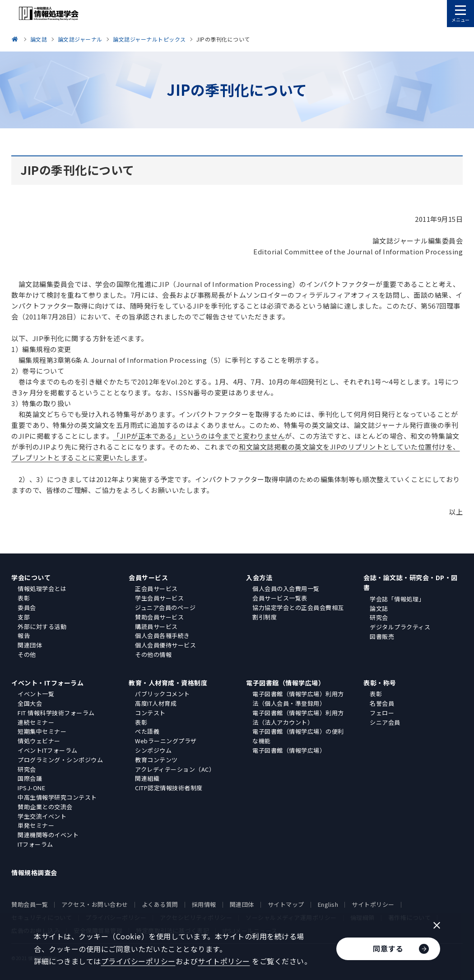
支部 (24, 617)
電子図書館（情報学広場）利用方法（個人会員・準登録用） (298, 699)
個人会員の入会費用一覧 (286, 588)
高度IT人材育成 (156, 703)
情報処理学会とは (42, 588)
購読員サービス (156, 626)
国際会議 (30, 778)
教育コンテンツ (156, 760)
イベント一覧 (36, 694)
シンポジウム (153, 750)
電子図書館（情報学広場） (285, 683)
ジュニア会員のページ (165, 607)
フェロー (382, 713)
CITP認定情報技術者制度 (169, 788)
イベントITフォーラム (48, 750)
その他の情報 (153, 654)
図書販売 (382, 636)
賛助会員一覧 (30, 904)
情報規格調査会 (34, 872)
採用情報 (204, 904)
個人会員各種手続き (163, 635)
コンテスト (150, 713)
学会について (31, 577)
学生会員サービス (159, 598)
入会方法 (259, 577)
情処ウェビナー (39, 741)
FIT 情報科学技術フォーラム (56, 713)
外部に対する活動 (42, 626)
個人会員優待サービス (165, 645)
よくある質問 (160, 904)
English (328, 904)
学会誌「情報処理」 (397, 599)
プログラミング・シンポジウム (60, 760)
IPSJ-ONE (31, 788)
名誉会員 (382, 703)
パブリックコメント (163, 694)
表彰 (24, 598)
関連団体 (30, 645)
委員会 (27, 607)
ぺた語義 (147, 731)
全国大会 (30, 703)
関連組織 (147, 778)
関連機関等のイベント (48, 835)
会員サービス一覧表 (280, 598)
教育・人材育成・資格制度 (168, 683)
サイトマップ (286, 904)
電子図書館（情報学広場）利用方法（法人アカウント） (298, 717)
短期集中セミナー (42, 731)
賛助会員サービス (159, 617)
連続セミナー (36, 722)
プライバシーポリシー (138, 961)
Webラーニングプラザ (166, 741)
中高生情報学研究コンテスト (57, 797)
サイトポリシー (373, 904)
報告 (24, 635)
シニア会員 (385, 722)
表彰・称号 (380, 683)
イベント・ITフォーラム (47, 683)
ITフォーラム (35, 844)
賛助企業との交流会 (45, 807)
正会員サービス (156, 588)
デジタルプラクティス (400, 627)
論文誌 (379, 608)
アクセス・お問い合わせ (95, 904)
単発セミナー (36, 825)
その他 (27, 654)
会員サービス (148, 577)
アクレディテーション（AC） (175, 769)
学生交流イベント (42, 816)
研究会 (379, 617)
